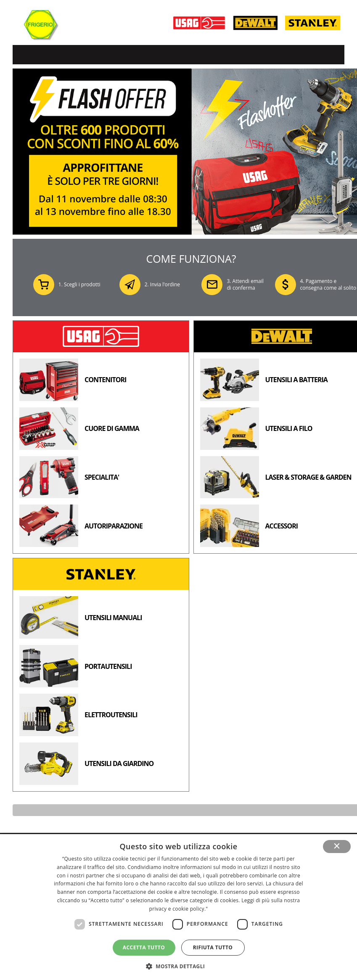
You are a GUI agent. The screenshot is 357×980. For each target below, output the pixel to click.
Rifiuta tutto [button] (213, 947)
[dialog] (178, 907)
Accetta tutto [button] (144, 947)
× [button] (337, 846)
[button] (179, 966)
